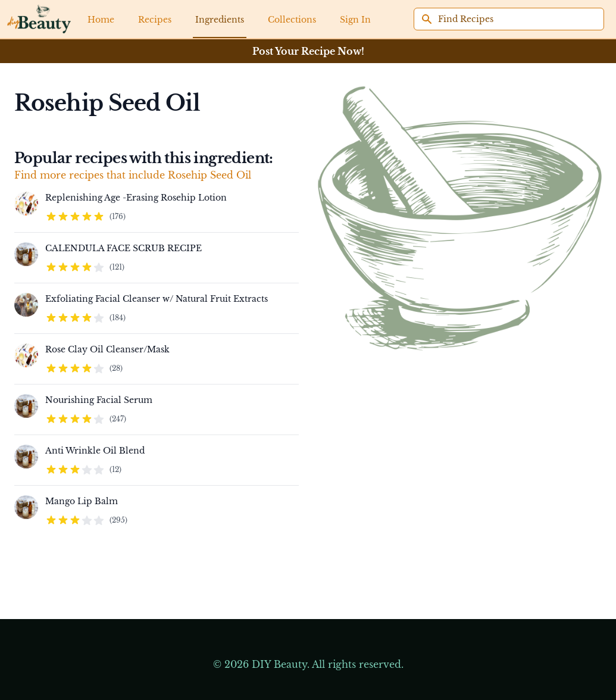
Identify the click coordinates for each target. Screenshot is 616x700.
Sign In (355, 20)
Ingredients (220, 20)
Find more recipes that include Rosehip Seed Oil (133, 175)
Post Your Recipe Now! (308, 51)
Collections (292, 20)
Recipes (155, 20)
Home (101, 20)
